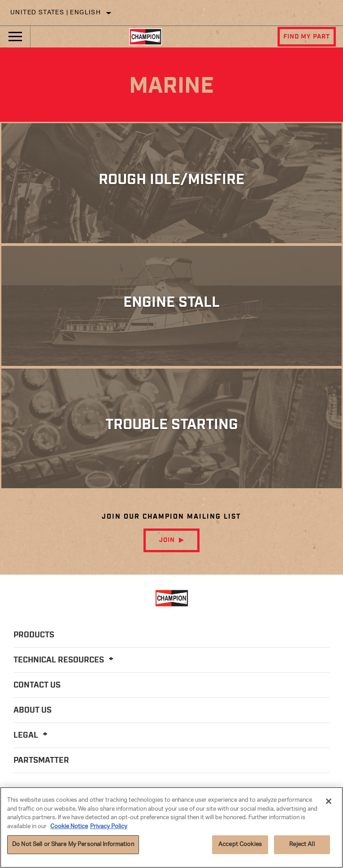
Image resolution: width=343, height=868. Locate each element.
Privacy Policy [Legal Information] (109, 827)
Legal (32, 735)
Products (34, 635)
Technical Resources (65, 660)
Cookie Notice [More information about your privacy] (69, 827)
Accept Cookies (240, 844)
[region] (171, 827)
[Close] (329, 801)
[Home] (145, 37)
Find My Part (307, 37)
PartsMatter (41, 761)
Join (167, 540)
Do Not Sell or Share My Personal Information (73, 844)
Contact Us (37, 685)
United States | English (56, 13)
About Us (33, 710)
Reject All (302, 844)
